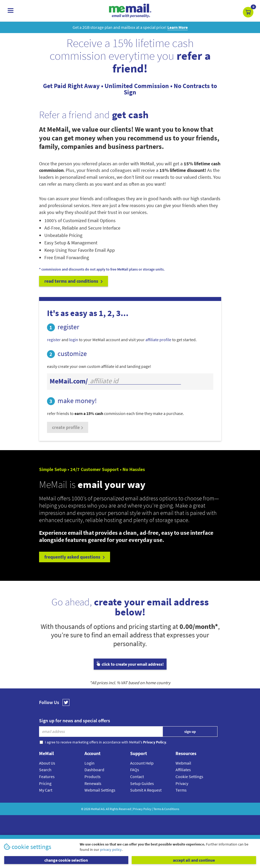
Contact (137, 776)
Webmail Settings (100, 790)
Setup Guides (142, 783)
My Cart (46, 790)
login (74, 340)
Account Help (142, 763)
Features (47, 776)
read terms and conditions (74, 281)
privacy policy (111, 849)
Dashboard (94, 770)
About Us (47, 763)
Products (93, 776)
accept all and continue (194, 860)
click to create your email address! (130, 664)
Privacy (182, 783)
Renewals (93, 783)
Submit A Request (146, 790)
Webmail (183, 763)
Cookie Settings (189, 776)
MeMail (96, 809)
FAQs (135, 770)
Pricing (45, 783)
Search (45, 770)
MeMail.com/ (69, 381)
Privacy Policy (142, 809)
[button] (248, 12)
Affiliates (183, 770)
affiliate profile (158, 340)
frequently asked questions (75, 557)
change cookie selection (66, 860)
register (54, 340)
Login (89, 763)
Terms (181, 790)
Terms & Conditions (166, 809)
